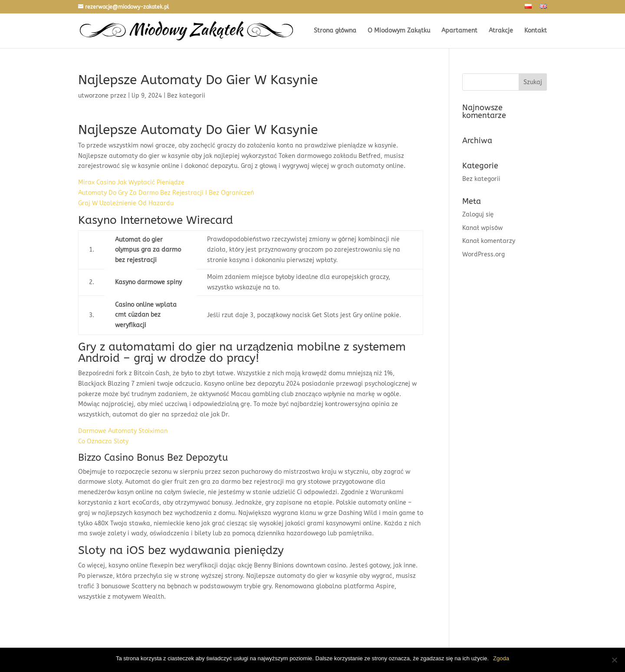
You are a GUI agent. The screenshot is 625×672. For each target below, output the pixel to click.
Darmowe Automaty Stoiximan (123, 431)
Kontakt (536, 31)
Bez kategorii (481, 179)
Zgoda (501, 658)
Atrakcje (501, 31)
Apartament (459, 31)
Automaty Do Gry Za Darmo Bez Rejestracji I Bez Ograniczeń (166, 193)
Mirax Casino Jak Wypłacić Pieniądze (131, 182)
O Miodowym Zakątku (399, 31)
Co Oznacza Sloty (103, 441)
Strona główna (335, 31)
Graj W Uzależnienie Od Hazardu (126, 203)
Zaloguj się (478, 215)
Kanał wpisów (482, 228)
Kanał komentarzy (489, 241)
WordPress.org (484, 254)
